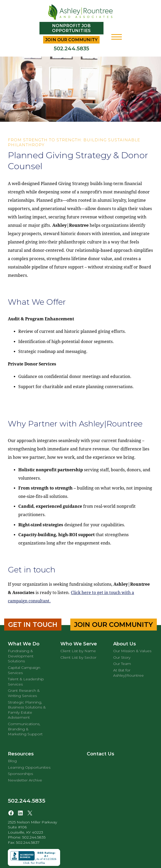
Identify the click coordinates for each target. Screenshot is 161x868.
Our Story (122, 657)
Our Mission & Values (132, 651)
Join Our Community (71, 40)
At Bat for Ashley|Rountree (128, 673)
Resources (21, 754)
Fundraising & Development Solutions (21, 656)
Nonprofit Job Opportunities (71, 28)
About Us (125, 644)
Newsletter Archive (25, 780)
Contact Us (100, 754)
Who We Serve (79, 644)
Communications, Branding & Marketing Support (25, 729)
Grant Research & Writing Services (24, 693)
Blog (12, 761)
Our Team (122, 664)
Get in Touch (33, 625)
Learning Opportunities (29, 767)
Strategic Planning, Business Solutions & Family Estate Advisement (27, 710)
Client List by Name (78, 651)
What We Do (24, 644)
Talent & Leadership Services (26, 682)
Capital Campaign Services (24, 670)
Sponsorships (20, 774)
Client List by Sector (78, 657)
